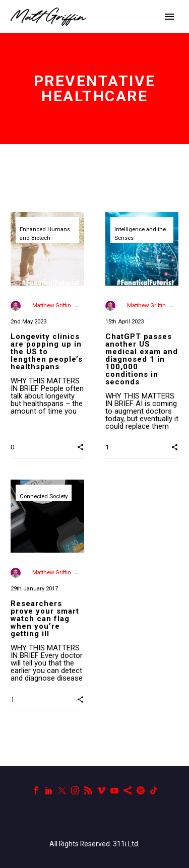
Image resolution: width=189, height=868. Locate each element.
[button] (80, 447)
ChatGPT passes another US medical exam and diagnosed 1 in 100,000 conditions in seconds (142, 359)
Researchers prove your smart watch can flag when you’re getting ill (45, 619)
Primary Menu (169, 17)
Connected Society (44, 496)
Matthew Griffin (52, 306)
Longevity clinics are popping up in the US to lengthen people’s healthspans (47, 352)
